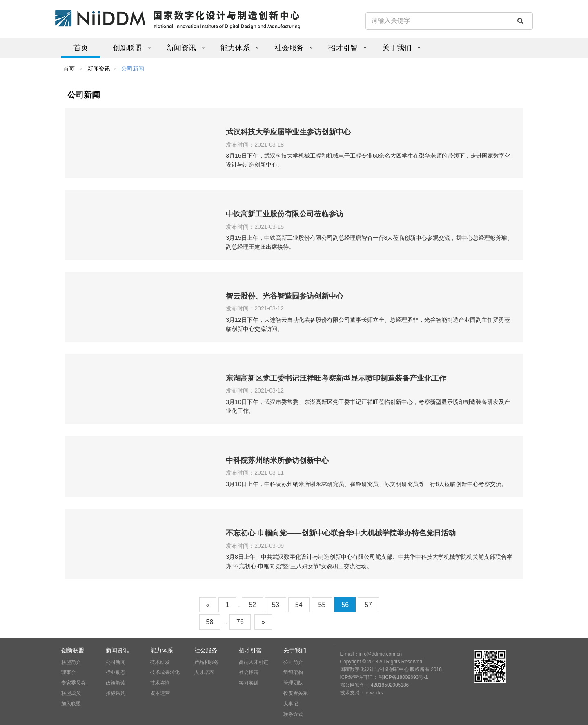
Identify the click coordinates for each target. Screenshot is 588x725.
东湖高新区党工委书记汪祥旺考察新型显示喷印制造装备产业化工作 (336, 378)
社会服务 (289, 48)
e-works (374, 693)
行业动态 (116, 672)
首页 (81, 48)
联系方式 (293, 714)
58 (210, 622)
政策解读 (116, 683)
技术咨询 (160, 683)
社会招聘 (249, 672)
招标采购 (116, 693)
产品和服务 (207, 662)
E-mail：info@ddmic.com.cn (371, 654)
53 (276, 605)
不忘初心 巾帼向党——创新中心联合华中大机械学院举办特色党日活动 (341, 533)
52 (252, 605)
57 (368, 605)
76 (240, 622)
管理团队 (293, 683)
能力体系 (235, 48)
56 (345, 605)
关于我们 (397, 48)
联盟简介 (71, 662)
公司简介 (293, 662)
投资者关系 (296, 693)
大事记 (291, 704)
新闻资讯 (181, 48)
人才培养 (204, 672)
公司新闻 (116, 662)
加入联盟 (71, 704)
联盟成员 (71, 693)
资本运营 (160, 693)
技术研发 (160, 662)
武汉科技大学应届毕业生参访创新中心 (288, 132)
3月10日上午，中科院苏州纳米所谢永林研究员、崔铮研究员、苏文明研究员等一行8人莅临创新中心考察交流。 (366, 484)
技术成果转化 (165, 672)
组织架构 (293, 672)
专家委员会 (73, 683)
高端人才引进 (254, 662)
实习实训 (249, 683)
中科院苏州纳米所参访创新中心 (277, 460)
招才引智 (343, 48)
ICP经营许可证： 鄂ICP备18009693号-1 (384, 677)
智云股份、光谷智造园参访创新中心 (285, 296)
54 (299, 605)
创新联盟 (127, 48)
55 (322, 605)
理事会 (69, 672)
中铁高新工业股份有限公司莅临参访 (285, 214)
